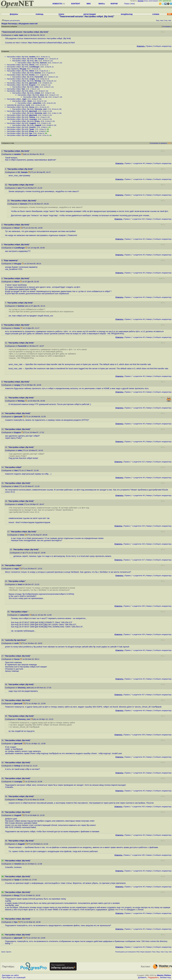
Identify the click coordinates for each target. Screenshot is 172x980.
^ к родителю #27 (138, 695)
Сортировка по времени (158, 143)
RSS (170, 143)
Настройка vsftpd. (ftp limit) (18, 57)
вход (146, 1)
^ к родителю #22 (138, 219)
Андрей (33, 123)
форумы (14, 14)
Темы (154, 952)
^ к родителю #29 (138, 735)
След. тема (168, 952)
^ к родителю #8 (138, 376)
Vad (23, 89)
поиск (61, 14)
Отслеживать (167, 27)
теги (132, 4)
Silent (32, 71)
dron (31, 91)
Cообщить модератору (162, 46)
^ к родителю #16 (138, 544)
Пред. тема (160, 952)
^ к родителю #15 (138, 526)
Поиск (127, 4)
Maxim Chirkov (164, 975)
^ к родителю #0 (138, 163)
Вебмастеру (166, 977)
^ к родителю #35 (138, 855)
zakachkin (37, 103)
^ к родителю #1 (138, 179)
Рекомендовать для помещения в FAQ (127, 952)
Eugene (32, 85)
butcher (38, 73)
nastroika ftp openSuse (16, 105)
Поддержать (153, 977)
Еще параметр (13, 69)
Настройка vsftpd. (14, 99)
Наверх (149, 163)
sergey (32, 79)
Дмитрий (33, 83)
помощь (40, 14)
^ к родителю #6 (138, 319)
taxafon (32, 57)
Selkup (32, 117)
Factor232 (39, 77)
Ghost (32, 65)
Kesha (32, 75)
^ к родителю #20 (138, 606)
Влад (32, 131)
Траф (32, 129)
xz (46, 97)
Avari (30, 101)
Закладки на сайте (10, 975)
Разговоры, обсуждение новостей (23, 24)
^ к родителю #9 (138, 408)
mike (37, 87)
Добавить (142, 977)
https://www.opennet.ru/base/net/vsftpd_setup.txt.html (51, 43)
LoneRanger (34, 67)
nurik (28, 105)
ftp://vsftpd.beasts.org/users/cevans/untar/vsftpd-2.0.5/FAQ (48, 594)
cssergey (33, 119)
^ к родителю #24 (138, 634)
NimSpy (38, 81)
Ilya (31, 133)
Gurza (32, 107)
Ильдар (23, 69)
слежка (156, 14)
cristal (37, 93)
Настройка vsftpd (14, 89)
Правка (149, 46)
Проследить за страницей (14, 977)
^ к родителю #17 (138, 560)
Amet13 (32, 127)
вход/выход (127, 14)
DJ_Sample (39, 59)
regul (24, 99)
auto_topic (19, 35)
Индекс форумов (146, 952)
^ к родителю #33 (138, 807)
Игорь (37, 121)
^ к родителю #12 (138, 462)
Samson (43, 63)
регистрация (153, 1)
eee (36, 61)
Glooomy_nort (41, 109)
